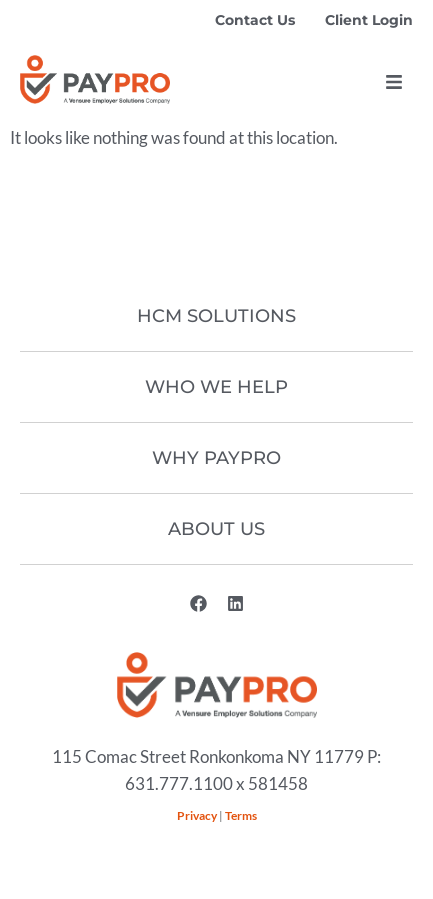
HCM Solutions (216, 316)
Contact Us (255, 20)
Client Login (369, 20)
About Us (216, 529)
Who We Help (216, 387)
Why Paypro (216, 458)
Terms (241, 815)
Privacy (197, 815)
